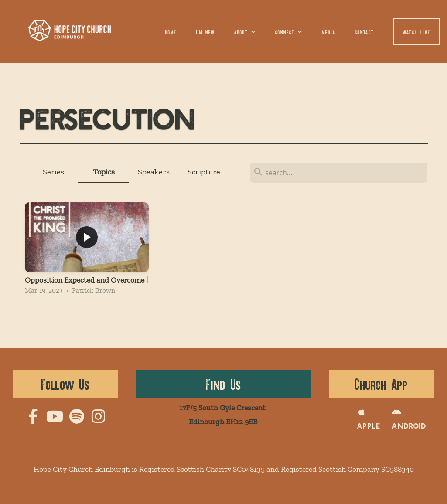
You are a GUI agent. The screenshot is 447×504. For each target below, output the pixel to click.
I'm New (206, 32)
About (245, 32)
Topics (104, 172)
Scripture (204, 172)
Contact (365, 32)
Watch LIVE (416, 32)
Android (401, 421)
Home (171, 32)
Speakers (154, 172)
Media (329, 32)
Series (53, 172)
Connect (289, 32)
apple (365, 421)
